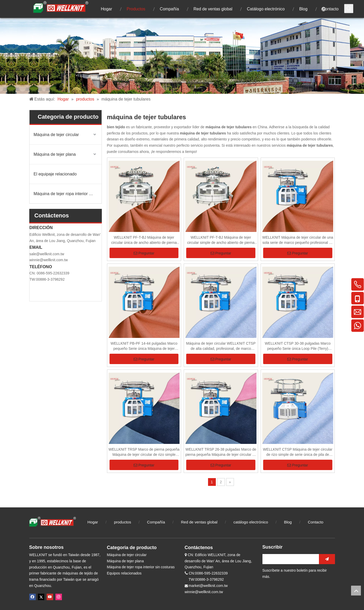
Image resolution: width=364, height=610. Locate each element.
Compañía (156, 522)
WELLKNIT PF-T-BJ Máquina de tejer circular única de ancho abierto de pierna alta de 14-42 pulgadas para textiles (144, 240)
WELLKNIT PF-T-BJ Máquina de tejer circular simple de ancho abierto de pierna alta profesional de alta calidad (221, 240)
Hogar (93, 522)
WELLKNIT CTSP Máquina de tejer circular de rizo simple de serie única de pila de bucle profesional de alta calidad (298, 452)
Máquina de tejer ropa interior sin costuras (68, 194)
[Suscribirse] (327, 559)
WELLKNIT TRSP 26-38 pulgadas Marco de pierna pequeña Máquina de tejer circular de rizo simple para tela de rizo (221, 452)
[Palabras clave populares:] (349, 9)
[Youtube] (50, 597)
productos (123, 522)
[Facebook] (33, 597)
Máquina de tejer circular (56, 135)
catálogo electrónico (251, 522)
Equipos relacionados (124, 573)
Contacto (316, 522)
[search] (289, 559)
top (356, 591)
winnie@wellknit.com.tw (49, 260)
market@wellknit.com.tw (208, 586)
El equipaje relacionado (55, 174)
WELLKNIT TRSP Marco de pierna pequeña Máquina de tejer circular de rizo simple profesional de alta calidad (144, 452)
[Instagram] (59, 597)
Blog (288, 522)
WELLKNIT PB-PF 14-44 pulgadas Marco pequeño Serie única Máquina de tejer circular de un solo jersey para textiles (144, 346)
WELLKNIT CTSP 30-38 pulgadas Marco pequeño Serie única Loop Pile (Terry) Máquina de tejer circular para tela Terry (298, 346)
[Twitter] (41, 597)
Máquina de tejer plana (55, 154)
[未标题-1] (182, 56)
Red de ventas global (199, 522)
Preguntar (144, 253)
